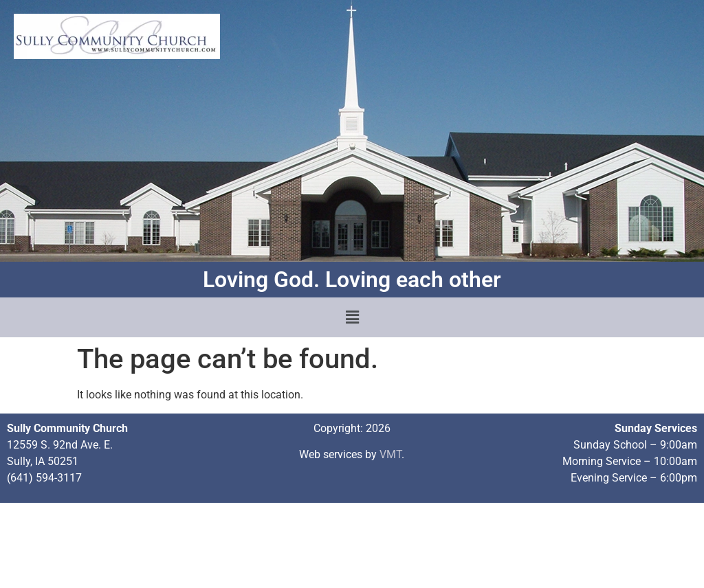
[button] (352, 317)
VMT (390, 454)
